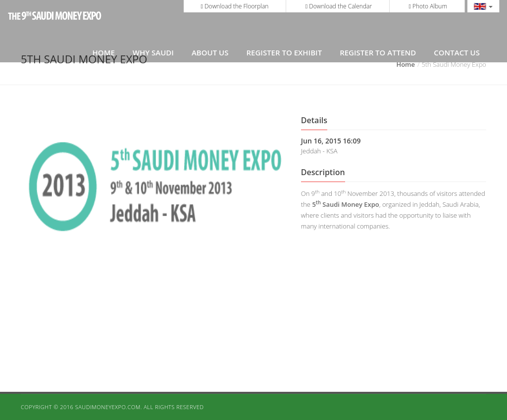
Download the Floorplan (235, 6)
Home (104, 52)
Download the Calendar (339, 6)
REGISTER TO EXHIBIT (284, 52)
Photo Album (428, 6)
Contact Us (457, 52)
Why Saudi (153, 52)
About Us (210, 52)
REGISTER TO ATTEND (378, 52)
